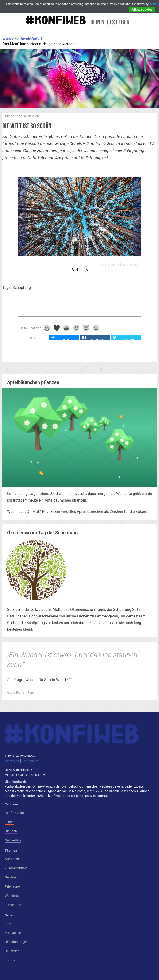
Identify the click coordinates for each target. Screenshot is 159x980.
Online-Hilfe (13, 840)
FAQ (8, 924)
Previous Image (22, 216)
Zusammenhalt (16, 868)
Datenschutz (30, 761)
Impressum (12, 761)
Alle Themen (14, 859)
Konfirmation (14, 813)
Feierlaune (12, 886)
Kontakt (11, 960)
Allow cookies (142, 10)
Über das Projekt (17, 942)
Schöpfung (22, 288)
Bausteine (12, 951)
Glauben (11, 831)
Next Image (137, 216)
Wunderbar (13, 896)
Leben (9, 822)
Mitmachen (13, 933)
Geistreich (12, 877)
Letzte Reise (14, 905)
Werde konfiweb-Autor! (22, 39)
